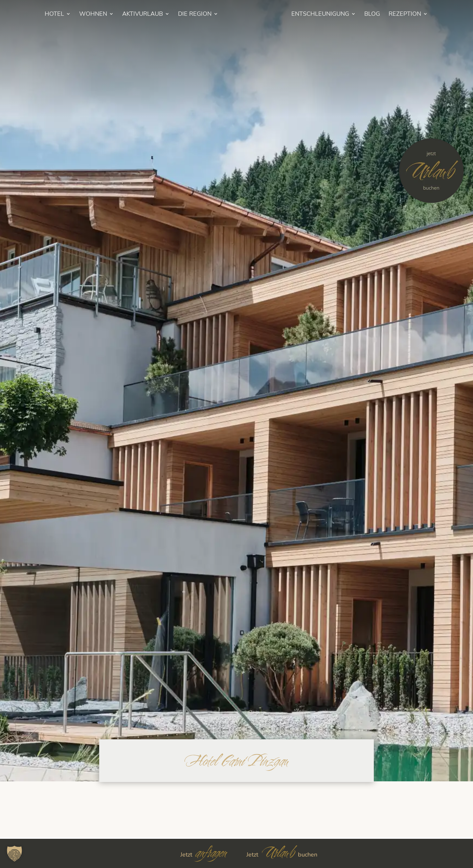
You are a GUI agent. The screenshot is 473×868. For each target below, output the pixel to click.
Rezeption (405, 15)
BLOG (372, 15)
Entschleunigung (320, 15)
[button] (14, 854)
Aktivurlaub (143, 15)
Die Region (195, 15)
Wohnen (93, 15)
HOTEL (54, 15)
